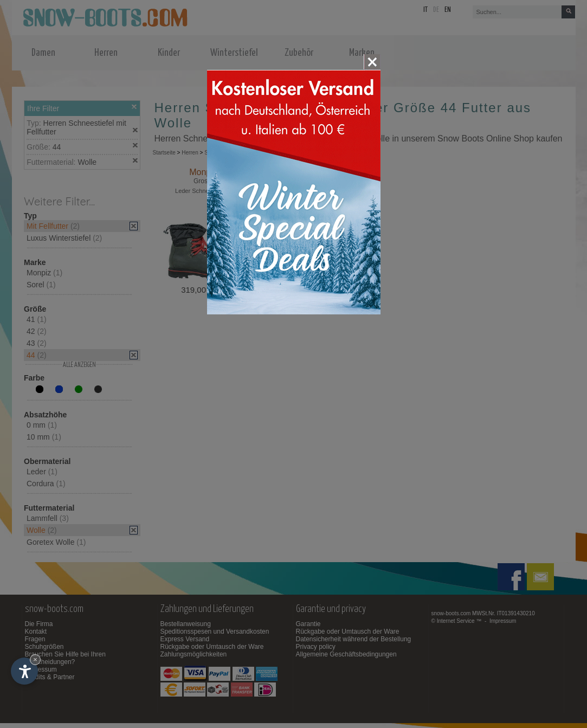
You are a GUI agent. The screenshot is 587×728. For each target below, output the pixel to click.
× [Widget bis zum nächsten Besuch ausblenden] (35, 659)
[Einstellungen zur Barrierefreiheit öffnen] (24, 671)
